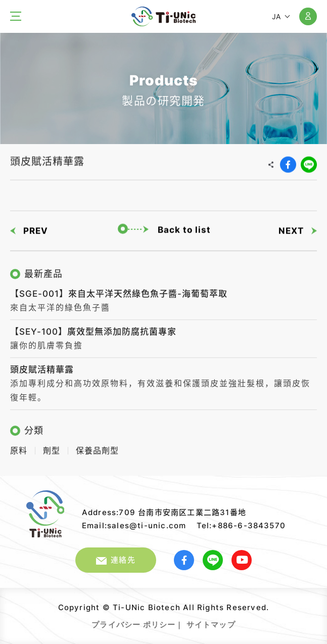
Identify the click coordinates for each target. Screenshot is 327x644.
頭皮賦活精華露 (42, 367)
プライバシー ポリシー (133, 625)
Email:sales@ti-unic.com (134, 525)
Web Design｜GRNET (237, 621)
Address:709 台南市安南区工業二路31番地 (164, 512)
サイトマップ (211, 625)
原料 (19, 448)
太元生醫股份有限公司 (164, 16)
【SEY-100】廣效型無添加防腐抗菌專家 (93, 329)
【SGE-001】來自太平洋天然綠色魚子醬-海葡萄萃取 (119, 291)
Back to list (164, 228)
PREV (29, 229)
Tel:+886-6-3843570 (241, 525)
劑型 (52, 448)
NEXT (298, 229)
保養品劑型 (97, 448)
